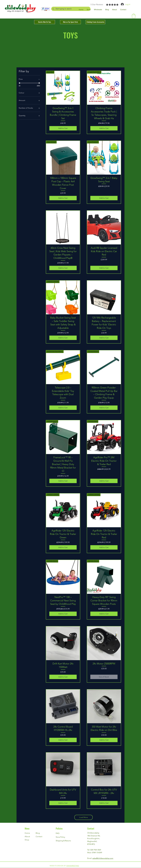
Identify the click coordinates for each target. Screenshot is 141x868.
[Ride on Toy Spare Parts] (70, 22)
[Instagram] (138, 865)
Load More (83, 817)
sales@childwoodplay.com (103, 858)
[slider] (19, 83)
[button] (134, 16)
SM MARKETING (73, 866)
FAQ (58, 833)
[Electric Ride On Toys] (45, 22)
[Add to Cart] (63, 128)
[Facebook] (138, 860)
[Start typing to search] (71, 9)
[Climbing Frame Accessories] (95, 22)
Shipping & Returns (63, 841)
